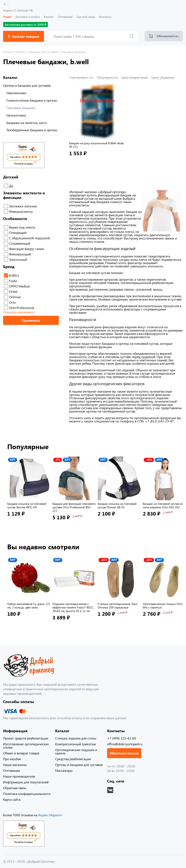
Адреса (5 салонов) (18, 10)
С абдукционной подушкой (30, 238)
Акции (7, 17)
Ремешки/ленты (21, 211)
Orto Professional (22, 308)
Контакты (105, 17)
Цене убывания (163, 77)
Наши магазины (15, 765)
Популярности (107, 77)
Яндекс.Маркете (50, 815)
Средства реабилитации (73, 759)
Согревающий (20, 243)
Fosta (13, 281)
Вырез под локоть (22, 227)
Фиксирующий (20, 254)
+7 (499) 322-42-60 (122, 738)
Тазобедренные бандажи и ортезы (32, 130)
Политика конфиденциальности (27, 794)
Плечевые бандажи (21, 108)
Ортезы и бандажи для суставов (27, 85)
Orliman (15, 297)
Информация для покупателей (26, 782)
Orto (12, 302)
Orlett (13, 292)
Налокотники (16, 115)
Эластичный (18, 259)
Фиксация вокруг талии (26, 249)
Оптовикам (65, 17)
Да (11, 186)
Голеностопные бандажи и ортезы (32, 100)
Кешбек (49, 17)
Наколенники (16, 93)
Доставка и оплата (28, 17)
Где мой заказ (86, 17)
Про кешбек (12, 759)
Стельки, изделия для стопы (76, 738)
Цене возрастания (135, 77)
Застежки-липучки (23, 206)
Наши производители (19, 776)
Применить (31, 320)
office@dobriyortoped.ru (125, 744)
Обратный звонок (124, 753)
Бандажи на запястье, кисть (27, 123)
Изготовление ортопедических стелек (26, 746)
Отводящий (18, 233)
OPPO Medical (19, 286)
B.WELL (14, 275)
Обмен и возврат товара (21, 753)
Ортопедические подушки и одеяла (76, 751)
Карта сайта (12, 799)
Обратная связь (15, 788)
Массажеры (64, 770)
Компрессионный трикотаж (76, 744)
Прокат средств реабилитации (26, 738)
